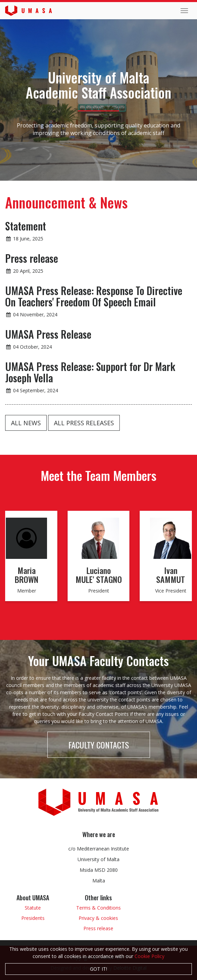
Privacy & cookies (98, 918)
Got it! (98, 969)
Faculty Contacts (99, 745)
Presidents (33, 918)
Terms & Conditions (98, 908)
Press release (98, 928)
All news (26, 423)
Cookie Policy (149, 956)
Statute (33, 908)
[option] (98, 560)
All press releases (84, 423)
